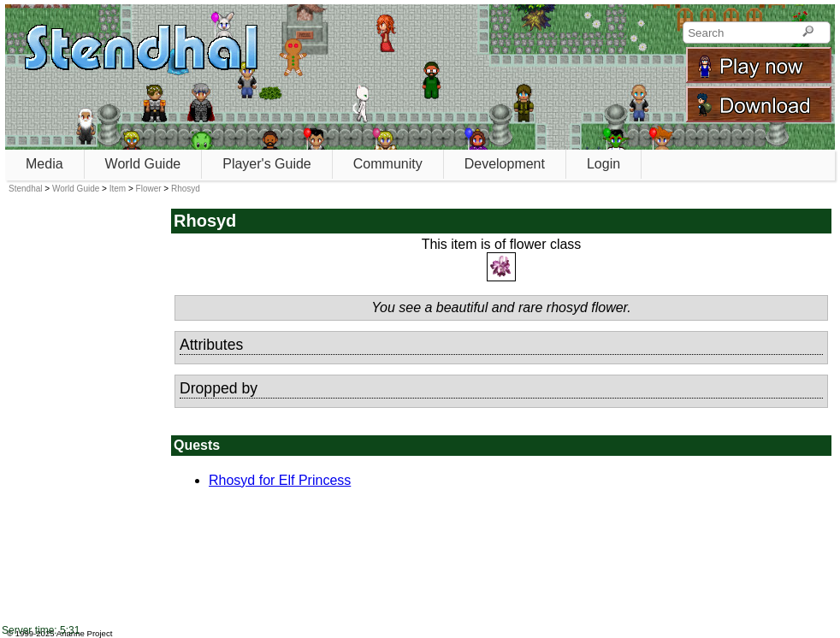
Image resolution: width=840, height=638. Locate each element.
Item (118, 189)
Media (44, 164)
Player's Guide (267, 164)
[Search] (808, 32)
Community (388, 164)
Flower (149, 189)
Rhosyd (186, 189)
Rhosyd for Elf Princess (280, 480)
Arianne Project (85, 633)
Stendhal (25, 189)
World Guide (143, 164)
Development (505, 164)
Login (603, 164)
